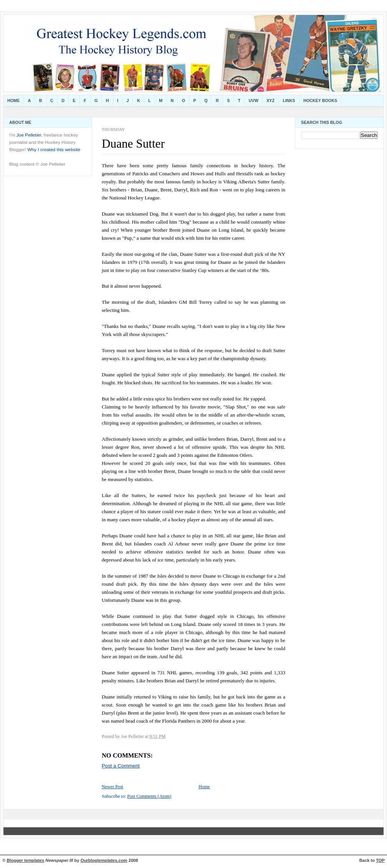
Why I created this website (54, 150)
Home (13, 100)
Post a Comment (121, 766)
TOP (380, 860)
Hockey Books (320, 100)
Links (289, 100)
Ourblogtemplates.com (104, 860)
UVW (254, 100)
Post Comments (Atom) (149, 796)
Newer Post (112, 787)
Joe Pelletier (29, 135)
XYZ (270, 100)
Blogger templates (26, 860)
